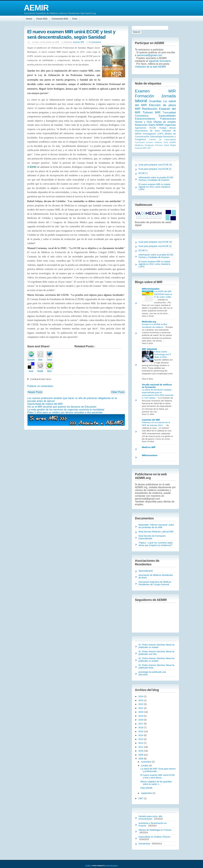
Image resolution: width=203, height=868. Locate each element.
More (49, 371)
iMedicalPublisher (112, 866)
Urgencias (170, 125)
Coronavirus (142, 116)
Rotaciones (141, 125)
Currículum (140, 142)
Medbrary (139, 145)
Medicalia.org (149, 322)
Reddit (40, 371)
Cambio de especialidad (162, 139)
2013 (141, 739)
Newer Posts (35, 392)
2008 (141, 759)
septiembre (147, 793)
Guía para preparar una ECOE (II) (155, 165)
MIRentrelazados (151, 289)
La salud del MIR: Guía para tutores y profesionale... (158, 770)
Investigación (149, 134)
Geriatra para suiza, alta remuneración (150, 818)
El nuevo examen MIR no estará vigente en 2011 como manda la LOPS (154, 187)
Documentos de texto (147, 131)
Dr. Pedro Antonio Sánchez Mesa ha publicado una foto (157, 653)
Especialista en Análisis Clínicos (154, 837)
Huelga (163, 128)
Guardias (155, 101)
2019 (141, 716)
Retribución (150, 109)
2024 (141, 696)
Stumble (31, 359)
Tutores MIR (152, 112)
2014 (141, 735)
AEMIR (36, 8)
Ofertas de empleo (165, 122)
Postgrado (149, 145)
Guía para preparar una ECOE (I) (155, 169)
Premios (159, 145)
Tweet (49, 359)
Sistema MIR (141, 148)
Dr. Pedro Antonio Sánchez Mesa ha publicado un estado (157, 646)
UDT (149, 148)
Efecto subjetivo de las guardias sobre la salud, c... (156, 783)
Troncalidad (169, 113)
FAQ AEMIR (146, 788)
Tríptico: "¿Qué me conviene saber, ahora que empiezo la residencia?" (156, 544)
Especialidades (167, 116)
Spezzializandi (146, 571)
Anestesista (144, 844)
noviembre (146, 762)
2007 (141, 798)
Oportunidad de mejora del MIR (45, 404)
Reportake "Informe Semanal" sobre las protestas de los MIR (156, 526)
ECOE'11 (143, 173)
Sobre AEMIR (156, 125)
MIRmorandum (150, 455)
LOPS (160, 134)
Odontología (156, 137)
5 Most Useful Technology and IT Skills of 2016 (163, 354)
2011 (141, 747)
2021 (141, 708)
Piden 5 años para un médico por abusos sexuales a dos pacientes (65, 412)
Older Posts (118, 392)
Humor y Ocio (143, 122)
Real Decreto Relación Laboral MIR (156, 532)
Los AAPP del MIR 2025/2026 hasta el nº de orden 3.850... (163, 294)
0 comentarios (95, 42)
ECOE (153, 128)
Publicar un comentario (40, 386)
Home (29, 19)
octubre (145, 766)
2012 (141, 743)
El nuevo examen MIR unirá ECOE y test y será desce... (157, 776)
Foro (75, 19)
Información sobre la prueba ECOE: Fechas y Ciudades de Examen (156, 179)
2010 (141, 751)
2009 (141, 755)
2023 (141, 700)
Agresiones (141, 128)
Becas (173, 128)
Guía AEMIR (170, 142)
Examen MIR (79, 42)
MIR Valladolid (149, 349)
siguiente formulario (160, 61)
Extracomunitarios (145, 119)
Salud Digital (170, 145)
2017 (141, 724)
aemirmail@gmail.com (150, 55)
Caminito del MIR (151, 420)
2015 (141, 731)
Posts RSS (42, 19)
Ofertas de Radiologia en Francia (155, 830)
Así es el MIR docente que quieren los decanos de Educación (62, 407)
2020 (141, 712)
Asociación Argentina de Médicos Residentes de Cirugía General (155, 583)
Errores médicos (154, 142)
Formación (145, 96)
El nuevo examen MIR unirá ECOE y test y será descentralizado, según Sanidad (71, 34)
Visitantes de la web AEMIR (151, 67)
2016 (141, 727)
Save (31, 371)
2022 (141, 704)
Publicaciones (168, 119)
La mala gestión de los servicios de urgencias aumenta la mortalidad (66, 410)
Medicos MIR (149, 447)
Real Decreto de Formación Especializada (152, 537)
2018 (141, 720)
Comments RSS (60, 19)
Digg (40, 359)
